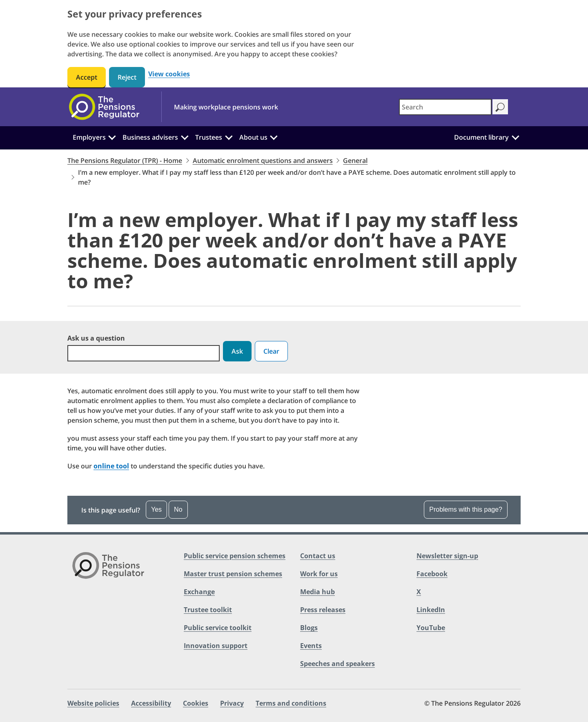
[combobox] (445, 107)
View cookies (169, 74)
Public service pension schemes (235, 556)
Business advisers (150, 137)
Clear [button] (271, 351)
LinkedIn (431, 610)
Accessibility (151, 703)
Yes (156, 509)
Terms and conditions (291, 703)
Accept (87, 77)
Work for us (319, 574)
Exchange (199, 592)
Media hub (317, 592)
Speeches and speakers (337, 664)
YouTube (431, 628)
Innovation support (216, 646)
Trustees (209, 137)
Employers (89, 137)
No (178, 509)
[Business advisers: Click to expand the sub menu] (185, 136)
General (355, 160)
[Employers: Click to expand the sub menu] (112, 136)
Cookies (196, 703)
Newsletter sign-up (447, 556)
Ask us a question (96, 338)
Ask (237, 351)
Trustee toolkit (208, 610)
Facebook (432, 574)
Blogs (309, 628)
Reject (127, 77)
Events (311, 646)
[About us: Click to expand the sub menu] (274, 136)
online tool (111, 466)
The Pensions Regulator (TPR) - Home (125, 160)
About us (253, 137)
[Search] (500, 107)
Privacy (232, 703)
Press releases (323, 610)
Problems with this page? (466, 509)
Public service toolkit (218, 628)
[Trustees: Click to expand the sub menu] (229, 136)
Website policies (93, 703)
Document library (481, 137)
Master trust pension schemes (233, 574)
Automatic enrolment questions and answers (263, 160)
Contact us (318, 556)
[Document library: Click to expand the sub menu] (515, 136)
